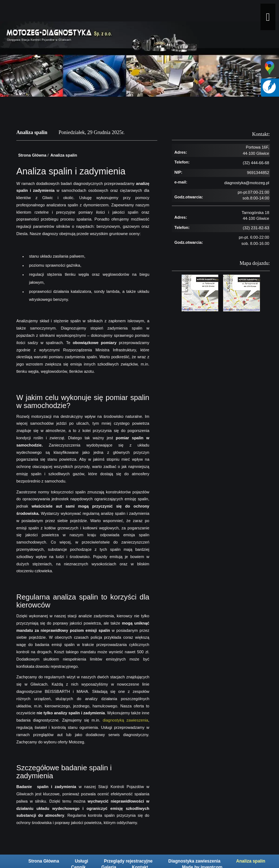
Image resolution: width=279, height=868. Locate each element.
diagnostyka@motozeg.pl (247, 183)
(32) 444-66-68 (256, 163)
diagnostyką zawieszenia (126, 720)
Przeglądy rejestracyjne (129, 861)
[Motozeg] (143, 13)
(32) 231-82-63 (256, 228)
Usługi (82, 861)
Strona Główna (44, 861)
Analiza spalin (251, 861)
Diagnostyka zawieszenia (195, 861)
